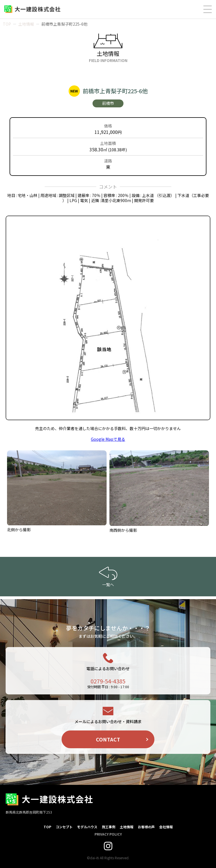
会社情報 (166, 827)
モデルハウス (87, 827)
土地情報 (26, 24)
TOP (7, 24)
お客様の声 (146, 827)
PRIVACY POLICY (108, 834)
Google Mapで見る (108, 439)
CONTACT (108, 739)
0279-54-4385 (108, 681)
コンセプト (64, 827)
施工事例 (109, 827)
